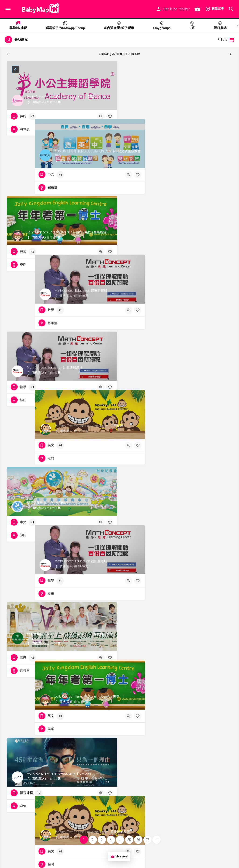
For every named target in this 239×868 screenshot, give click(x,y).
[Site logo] (39, 9)
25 (129, 840)
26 (138, 840)
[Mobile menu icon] (8, 9)
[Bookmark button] (110, 116)
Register (184, 9)
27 (147, 840)
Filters (226, 40)
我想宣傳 (214, 9)
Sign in (168, 9)
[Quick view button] (101, 116)
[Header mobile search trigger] (231, 9)
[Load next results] (230, 54)
